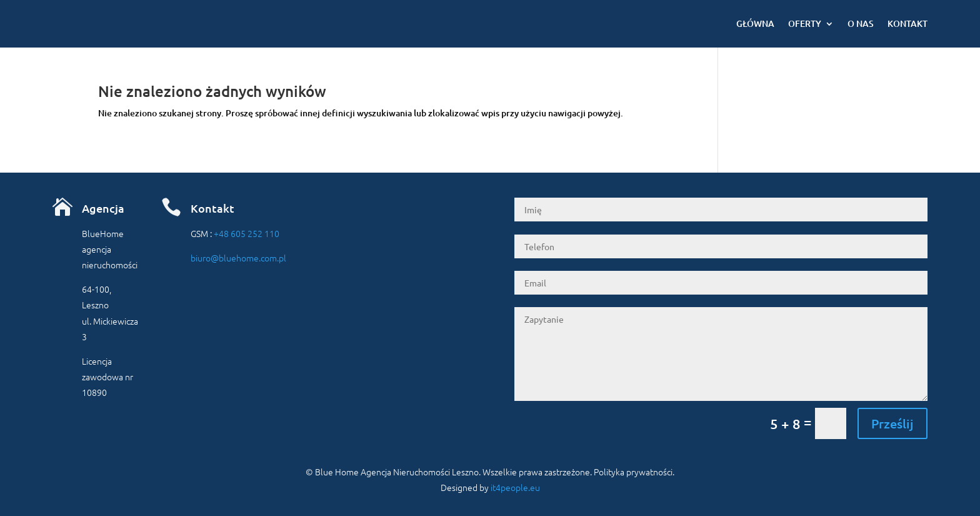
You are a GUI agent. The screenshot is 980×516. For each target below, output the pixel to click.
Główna (755, 23)
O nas (861, 23)
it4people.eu (515, 487)
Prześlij (892, 423)
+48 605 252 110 (247, 233)
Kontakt (907, 23)
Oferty (805, 23)
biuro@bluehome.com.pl (238, 258)
